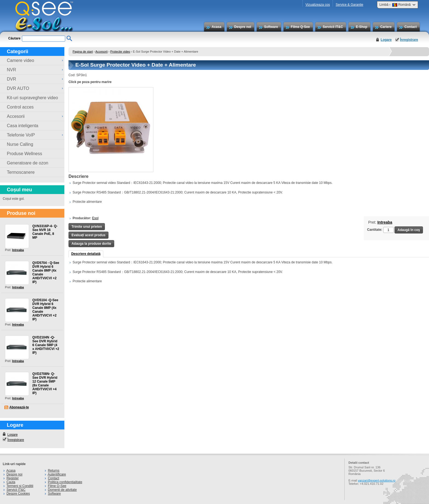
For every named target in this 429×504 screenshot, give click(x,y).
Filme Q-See (300, 27)
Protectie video (120, 52)
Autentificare (57, 474)
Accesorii (101, 52)
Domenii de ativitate (62, 490)
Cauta (11, 482)
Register (13, 478)
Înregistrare (409, 40)
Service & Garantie (349, 5)
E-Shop (362, 27)
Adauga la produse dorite (91, 244)
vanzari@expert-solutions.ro (377, 480)
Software (271, 27)
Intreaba (18, 250)
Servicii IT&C (333, 27)
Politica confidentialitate (65, 482)
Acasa (216, 27)
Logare (386, 40)
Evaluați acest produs (88, 235)
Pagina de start (83, 52)
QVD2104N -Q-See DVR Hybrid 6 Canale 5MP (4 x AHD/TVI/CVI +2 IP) (46, 345)
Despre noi (243, 27)
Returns (54, 471)
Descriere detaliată (86, 254)
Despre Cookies (18, 494)
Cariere (386, 27)
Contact (411, 27)
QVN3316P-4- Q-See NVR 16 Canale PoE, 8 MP (45, 232)
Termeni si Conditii (20, 486)
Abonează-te (19, 407)
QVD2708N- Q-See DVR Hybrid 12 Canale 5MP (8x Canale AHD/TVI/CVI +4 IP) (45, 383)
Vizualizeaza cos (318, 5)
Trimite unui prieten (87, 227)
